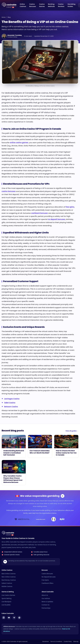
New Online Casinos (9, 577)
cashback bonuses (39, 213)
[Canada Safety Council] (41, 519)
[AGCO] (22, 519)
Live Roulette (6, 605)
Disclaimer (45, 642)
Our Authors (46, 598)
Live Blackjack (7, 602)
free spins (70, 207)
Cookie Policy (68, 642)
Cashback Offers (48, 583)
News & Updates (47, 602)
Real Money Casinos (9, 580)
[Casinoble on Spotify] (19, 618)
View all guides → (72, 431)
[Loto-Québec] (54, 519)
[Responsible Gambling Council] (62, 519)
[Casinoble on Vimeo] (14, 618)
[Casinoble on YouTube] (9, 618)
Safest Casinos (7, 583)
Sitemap (76, 642)
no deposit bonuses (56, 219)
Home (4, 17)
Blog (9, 17)
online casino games (19, 143)
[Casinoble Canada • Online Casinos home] (11, 5)
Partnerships (46, 608)
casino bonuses (9, 191)
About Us (45, 595)
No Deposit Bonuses (49, 577)
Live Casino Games (8, 595)
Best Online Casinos (9, 574)
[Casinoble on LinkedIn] (4, 618)
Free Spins (45, 580)
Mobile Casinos (7, 586)
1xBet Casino (10, 403)
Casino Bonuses (47, 574)
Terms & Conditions (56, 642)
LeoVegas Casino (12, 399)
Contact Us (46, 605)
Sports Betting (7, 598)
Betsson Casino (11, 407)
